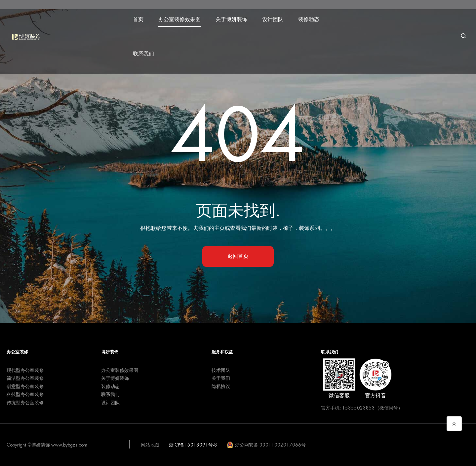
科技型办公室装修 (25, 394)
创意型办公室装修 (25, 386)
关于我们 (221, 378)
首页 (142, 17)
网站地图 (150, 445)
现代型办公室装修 (25, 370)
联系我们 (147, 52)
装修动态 (312, 17)
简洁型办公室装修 (25, 378)
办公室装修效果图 (183, 17)
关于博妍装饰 (235, 17)
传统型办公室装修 (25, 403)
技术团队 (221, 370)
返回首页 (238, 256)
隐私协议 (221, 386)
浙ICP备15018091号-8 (193, 445)
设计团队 (276, 17)
